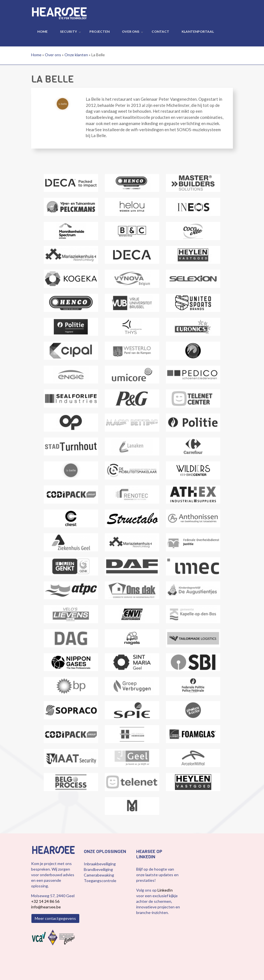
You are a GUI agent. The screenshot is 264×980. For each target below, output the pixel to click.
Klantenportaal (198, 31)
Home (42, 31)
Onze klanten (76, 55)
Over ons (131, 31)
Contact (160, 31)
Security (69, 31)
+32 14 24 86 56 (45, 901)
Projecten (99, 31)
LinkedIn (165, 890)
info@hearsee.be (46, 907)
